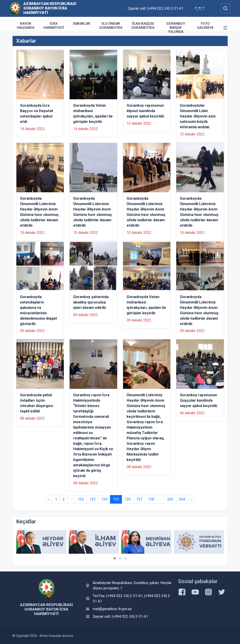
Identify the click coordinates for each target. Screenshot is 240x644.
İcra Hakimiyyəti (54, 26)
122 (81, 499)
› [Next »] (191, 499)
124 (104, 499)
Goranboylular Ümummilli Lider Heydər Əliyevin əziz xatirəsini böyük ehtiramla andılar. (198, 116)
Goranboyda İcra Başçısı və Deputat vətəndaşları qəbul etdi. (37, 113)
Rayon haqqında (26, 26)
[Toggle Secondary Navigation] (226, 28)
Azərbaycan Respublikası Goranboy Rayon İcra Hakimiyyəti (50, 8)
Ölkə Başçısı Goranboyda (143, 26)
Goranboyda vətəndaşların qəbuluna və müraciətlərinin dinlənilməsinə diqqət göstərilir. (39, 310)
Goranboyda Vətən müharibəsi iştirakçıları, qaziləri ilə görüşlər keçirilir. (93, 113)
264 (182, 499)
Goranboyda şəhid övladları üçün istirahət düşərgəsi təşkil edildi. (36, 403)
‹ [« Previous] (49, 499)
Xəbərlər (82, 24)
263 (170, 499)
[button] (115, 558)
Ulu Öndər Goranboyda (111, 26)
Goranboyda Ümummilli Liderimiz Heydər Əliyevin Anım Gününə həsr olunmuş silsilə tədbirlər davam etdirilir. (39, 212)
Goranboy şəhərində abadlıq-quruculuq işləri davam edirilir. (91, 302)
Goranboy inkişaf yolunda (176, 28)
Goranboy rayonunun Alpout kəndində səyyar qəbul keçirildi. (146, 111)
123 (93, 499)
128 (151, 499)
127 (139, 499)
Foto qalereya (205, 26)
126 (128, 499)
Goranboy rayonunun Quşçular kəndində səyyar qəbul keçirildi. (199, 400)
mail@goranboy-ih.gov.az (112, 609)
